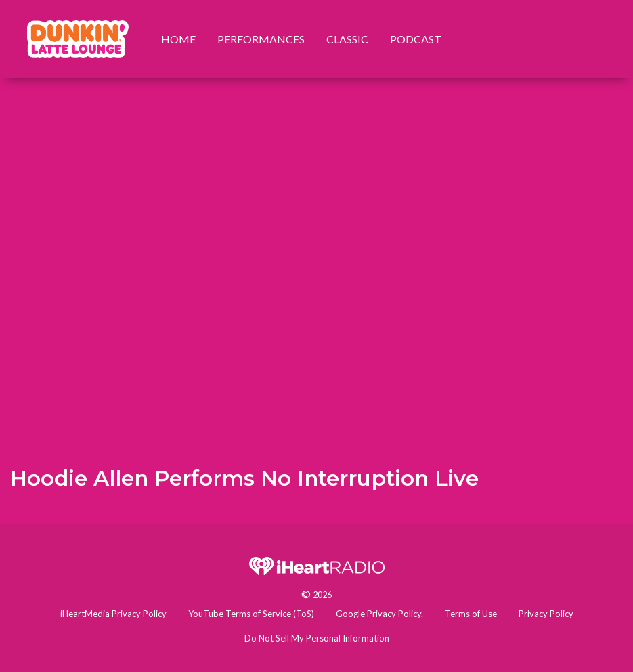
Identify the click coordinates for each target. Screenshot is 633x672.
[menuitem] (78, 39)
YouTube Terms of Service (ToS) (251, 614)
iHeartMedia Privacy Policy (113, 614)
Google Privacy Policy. (379, 614)
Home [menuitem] (178, 39)
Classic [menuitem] (347, 39)
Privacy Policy (546, 614)
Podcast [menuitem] (416, 39)
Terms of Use (471, 614)
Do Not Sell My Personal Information (317, 638)
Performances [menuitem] (261, 39)
